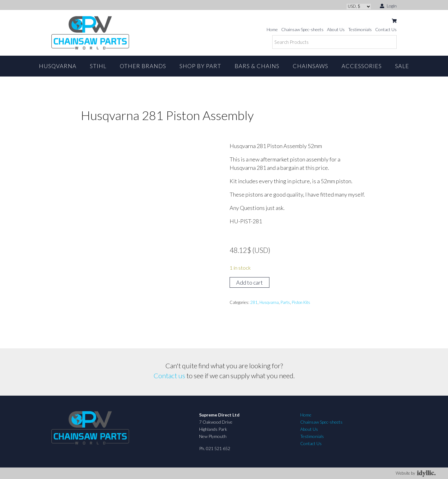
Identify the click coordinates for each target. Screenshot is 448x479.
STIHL (98, 66)
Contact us (169, 376)
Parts (285, 302)
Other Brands (143, 66)
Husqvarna (58, 66)
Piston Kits (301, 302)
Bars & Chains (257, 66)
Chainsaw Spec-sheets (302, 29)
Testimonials (360, 29)
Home (272, 29)
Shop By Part (200, 66)
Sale (402, 66)
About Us (336, 29)
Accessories (362, 66)
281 (254, 302)
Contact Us (386, 29)
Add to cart (250, 282)
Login (388, 5)
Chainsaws (310, 66)
